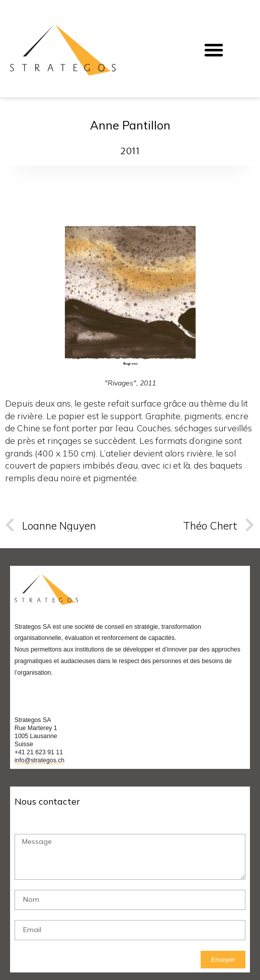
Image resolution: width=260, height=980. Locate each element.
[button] (214, 50)
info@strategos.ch (39, 760)
